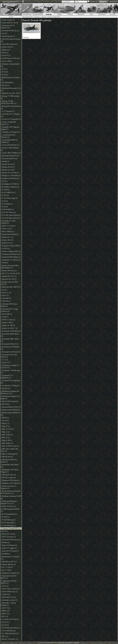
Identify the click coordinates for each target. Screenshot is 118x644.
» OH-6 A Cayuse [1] (8, 506)
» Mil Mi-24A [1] (7, 457)
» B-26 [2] (4, 72)
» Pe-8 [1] (4, 531)
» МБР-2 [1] (5, 611)
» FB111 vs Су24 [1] (8, 226)
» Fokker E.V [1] (7, 243)
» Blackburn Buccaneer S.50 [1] (11, 89)
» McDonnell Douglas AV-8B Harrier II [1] (10, 392)
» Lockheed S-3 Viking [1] (10, 386)
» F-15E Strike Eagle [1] (9, 198)
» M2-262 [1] (5, 388)
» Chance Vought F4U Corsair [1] (8, 123)
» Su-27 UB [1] (6, 570)
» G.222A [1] (5, 249)
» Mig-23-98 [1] (6, 440)
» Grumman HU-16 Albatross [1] (8, 27)
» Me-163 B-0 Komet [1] (10, 401)
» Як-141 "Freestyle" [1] (9, 639)
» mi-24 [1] (5, 421)
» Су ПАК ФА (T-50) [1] (10, 619)
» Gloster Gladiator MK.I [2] (11, 251)
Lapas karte (61, 642)
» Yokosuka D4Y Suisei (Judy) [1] (9, 305)
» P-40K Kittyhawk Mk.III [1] (10, 510)
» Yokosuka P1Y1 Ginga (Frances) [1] (9, 310)
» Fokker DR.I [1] (7, 240)
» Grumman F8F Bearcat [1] (11, 254)
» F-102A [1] (5, 190)
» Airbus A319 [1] (7, 47)
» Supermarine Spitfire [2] (10, 573)
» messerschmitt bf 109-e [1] (11, 407)
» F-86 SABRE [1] (7, 210)
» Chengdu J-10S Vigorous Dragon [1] (10, 128)
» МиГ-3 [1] (5, 614)
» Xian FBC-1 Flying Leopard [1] (8, 604)
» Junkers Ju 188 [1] (8, 325)
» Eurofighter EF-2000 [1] (10, 184)
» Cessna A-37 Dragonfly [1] (11, 119)
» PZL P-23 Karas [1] (8, 537)
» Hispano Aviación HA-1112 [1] (9, 283)
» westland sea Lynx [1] (9, 600)
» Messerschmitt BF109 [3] (10, 410)
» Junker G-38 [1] (7, 323)
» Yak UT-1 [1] (6, 293)
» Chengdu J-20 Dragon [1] (10, 132)
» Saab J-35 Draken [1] (9, 545)
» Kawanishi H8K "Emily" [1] (10, 340)
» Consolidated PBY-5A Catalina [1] (9, 141)
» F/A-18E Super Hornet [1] (11, 215)
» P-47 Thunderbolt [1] (9, 514)
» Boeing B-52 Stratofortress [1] (11, 107)
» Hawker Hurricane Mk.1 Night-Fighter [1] (10, 267)
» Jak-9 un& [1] (6, 314)
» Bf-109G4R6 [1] (7, 83)
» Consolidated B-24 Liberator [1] (8, 136)
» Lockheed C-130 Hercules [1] (11, 372)
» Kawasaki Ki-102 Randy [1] (10, 348)
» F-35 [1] (4, 207)
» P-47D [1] (5, 517)
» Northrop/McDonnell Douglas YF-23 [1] (9, 502)
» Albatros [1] (6, 50)
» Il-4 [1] (4, 290)
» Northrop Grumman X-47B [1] (11, 497)
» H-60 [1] (4, 263)
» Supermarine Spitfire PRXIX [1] (9, 582)
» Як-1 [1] (4, 636)
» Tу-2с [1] (5, 586)
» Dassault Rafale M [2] (9, 159)
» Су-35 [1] (5, 625)
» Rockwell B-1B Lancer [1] (11, 540)
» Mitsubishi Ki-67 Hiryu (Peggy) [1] (10, 471)
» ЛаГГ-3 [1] (5, 608)
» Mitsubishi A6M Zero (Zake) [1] (9, 461)
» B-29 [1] (4, 75)
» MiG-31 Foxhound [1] (9, 454)
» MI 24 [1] (5, 418)
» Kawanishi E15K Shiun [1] (11, 331)
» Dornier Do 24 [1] (8, 167)
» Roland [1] (5, 542)
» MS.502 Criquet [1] (8, 478)
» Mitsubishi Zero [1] (8, 475)
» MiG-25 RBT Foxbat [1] (10, 446)
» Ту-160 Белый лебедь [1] (10, 628)
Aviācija (43, 17)
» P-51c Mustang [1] (8, 523)
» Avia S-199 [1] (7, 61)
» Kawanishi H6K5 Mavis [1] (10, 335)
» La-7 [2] (4, 360)
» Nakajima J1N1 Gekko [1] (11, 483)
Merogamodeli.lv (28, 17)
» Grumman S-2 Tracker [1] (10, 260)
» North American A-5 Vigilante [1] (9, 487)
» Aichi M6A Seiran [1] (9, 44)
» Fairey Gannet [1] (8, 20)
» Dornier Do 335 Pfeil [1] (10, 173)
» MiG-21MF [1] (7, 435)
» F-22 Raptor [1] (7, 204)
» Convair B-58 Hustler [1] (10, 145)
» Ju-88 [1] (5, 317)
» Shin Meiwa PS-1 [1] (9, 562)
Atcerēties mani (94, 2)
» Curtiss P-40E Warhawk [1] (10, 149)
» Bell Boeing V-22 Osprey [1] (10, 79)
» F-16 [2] (4, 201)
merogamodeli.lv (11, 1)
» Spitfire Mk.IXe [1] (8, 565)
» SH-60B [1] (6, 554)
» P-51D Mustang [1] (8, 525)
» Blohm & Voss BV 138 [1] (11, 93)
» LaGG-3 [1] (6, 363)
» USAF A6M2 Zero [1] (9, 592)
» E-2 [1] (4, 181)
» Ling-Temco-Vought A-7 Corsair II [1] (10, 367)
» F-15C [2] (5, 195)
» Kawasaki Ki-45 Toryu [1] (11, 352)
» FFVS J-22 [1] (6, 229)
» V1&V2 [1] (5, 594)
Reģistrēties (114, 2)
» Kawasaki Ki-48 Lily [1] (10, 31)
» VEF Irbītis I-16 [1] (8, 597)
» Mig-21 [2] (5, 432)
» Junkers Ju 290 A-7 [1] (9, 328)
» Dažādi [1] (5, 161)
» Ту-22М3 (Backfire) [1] (10, 633)
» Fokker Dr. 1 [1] (7, 237)
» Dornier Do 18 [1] (8, 164)
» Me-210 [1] (5, 404)
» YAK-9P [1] (6, 301)
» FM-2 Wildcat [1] (8, 232)
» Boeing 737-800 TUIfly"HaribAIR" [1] (9, 102)
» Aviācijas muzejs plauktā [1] (10, 65)
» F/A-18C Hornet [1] (8, 212)
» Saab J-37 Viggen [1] (9, 548)
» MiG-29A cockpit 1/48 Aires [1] (9, 450)
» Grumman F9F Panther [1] (11, 257)
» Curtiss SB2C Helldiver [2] (11, 153)
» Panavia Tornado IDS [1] (11, 528)
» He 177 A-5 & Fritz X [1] (10, 273)
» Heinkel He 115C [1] (9, 276)
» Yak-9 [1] (5, 295)
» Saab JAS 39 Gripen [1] (10, 551)
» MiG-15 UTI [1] (7, 429)
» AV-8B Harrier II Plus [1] (10, 58)
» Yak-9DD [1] (6, 298)
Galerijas (37, 17)
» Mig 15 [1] (5, 423)
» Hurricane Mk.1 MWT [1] (11, 287)
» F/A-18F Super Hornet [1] (11, 218)
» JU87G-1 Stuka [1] (8, 320)
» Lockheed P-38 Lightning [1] (10, 382)
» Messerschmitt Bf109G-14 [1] (11, 414)
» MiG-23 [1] (5, 438)
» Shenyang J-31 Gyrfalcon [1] (10, 558)
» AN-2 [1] (5, 53)
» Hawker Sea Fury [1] (9, 271)
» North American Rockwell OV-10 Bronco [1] (11, 492)
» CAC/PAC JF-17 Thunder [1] (10, 115)
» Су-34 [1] (5, 622)
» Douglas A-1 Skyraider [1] (11, 176)
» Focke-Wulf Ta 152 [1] (9, 23)
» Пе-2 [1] (4, 616)
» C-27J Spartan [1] (8, 111)
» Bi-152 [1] (5, 85)
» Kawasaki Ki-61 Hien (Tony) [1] (9, 356)
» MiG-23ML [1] (7, 443)
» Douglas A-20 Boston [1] (10, 178)
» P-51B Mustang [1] (8, 520)
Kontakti (77, 642)
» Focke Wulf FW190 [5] (10, 234)
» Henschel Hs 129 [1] (9, 279)
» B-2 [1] (4, 69)
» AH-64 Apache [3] (8, 36)
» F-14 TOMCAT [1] (8, 193)
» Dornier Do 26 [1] (8, 170)
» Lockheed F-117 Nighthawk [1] (7, 377)
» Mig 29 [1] (5, 426)
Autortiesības (69, 642)
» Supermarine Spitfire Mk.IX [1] (9, 577)
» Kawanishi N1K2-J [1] (9, 344)
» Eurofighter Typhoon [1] (10, 187)
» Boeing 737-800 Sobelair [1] (10, 97)
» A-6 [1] (4, 33)
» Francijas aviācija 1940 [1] (11, 246)
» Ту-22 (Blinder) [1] (8, 631)
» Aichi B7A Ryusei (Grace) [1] (11, 40)
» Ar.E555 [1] (6, 55)
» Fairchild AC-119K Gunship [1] (8, 222)
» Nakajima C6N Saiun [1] (10, 480)
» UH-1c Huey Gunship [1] (10, 589)
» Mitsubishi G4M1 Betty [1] (10, 466)
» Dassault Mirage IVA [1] (10, 156)
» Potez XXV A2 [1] (8, 534)
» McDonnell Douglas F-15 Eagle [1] (10, 397)
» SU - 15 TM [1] (7, 567)
